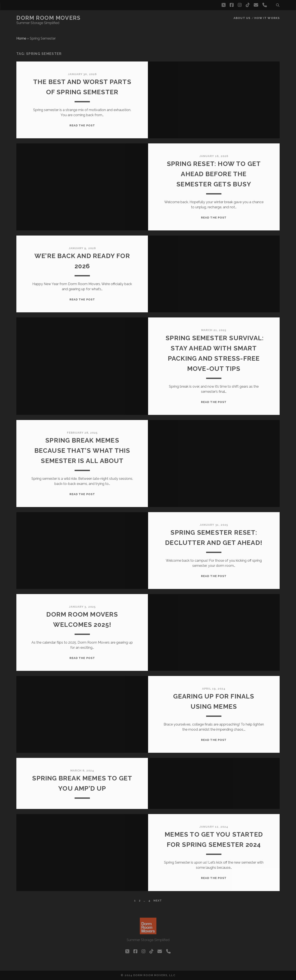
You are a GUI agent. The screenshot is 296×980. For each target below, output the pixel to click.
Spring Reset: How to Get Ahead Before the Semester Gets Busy (214, 174)
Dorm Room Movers (48, 18)
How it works (267, 18)
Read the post (82, 125)
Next (158, 901)
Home (21, 38)
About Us (242, 18)
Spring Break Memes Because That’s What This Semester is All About (82, 451)
